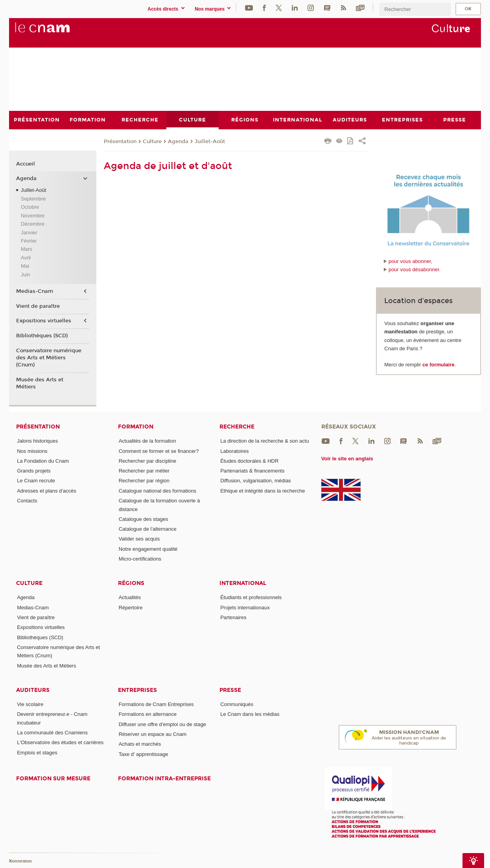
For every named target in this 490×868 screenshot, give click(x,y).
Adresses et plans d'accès (47, 490)
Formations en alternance (148, 714)
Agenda (178, 141)
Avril (26, 257)
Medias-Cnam (35, 291)
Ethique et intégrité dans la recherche (262, 490)
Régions (131, 583)
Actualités (130, 597)
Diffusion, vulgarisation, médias (256, 481)
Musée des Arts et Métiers (40, 383)
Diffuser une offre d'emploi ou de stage (162, 724)
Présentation (120, 141)
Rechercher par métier (144, 471)
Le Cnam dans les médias (250, 714)
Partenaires (233, 617)
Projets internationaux (245, 607)
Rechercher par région (144, 481)
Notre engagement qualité (148, 549)
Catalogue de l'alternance (148, 529)
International (243, 583)
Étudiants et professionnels (251, 597)
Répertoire (131, 607)
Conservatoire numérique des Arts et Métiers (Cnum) (49, 357)
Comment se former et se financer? (159, 451)
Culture (152, 141)
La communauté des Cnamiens (52, 733)
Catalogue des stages (144, 519)
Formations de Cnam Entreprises (156, 704)
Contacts (27, 501)
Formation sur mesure (53, 779)
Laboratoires (234, 451)
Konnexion (20, 861)
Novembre (33, 215)
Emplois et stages (37, 752)
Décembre (33, 224)
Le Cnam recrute (36, 481)
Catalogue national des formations (157, 490)
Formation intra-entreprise (164, 779)
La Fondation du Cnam (43, 461)
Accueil (26, 164)
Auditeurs (33, 690)
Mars (27, 249)
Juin (26, 274)
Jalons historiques (37, 441)
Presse (230, 690)
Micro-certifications (140, 559)
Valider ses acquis (139, 539)
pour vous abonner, (410, 261)
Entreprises (137, 690)
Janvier (29, 232)
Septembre (33, 198)
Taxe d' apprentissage (144, 754)
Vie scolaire (30, 704)
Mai (25, 266)
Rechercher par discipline (148, 461)
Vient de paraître (38, 306)
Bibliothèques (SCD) (42, 336)
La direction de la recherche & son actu (264, 441)
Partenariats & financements (252, 471)
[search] (415, 9)
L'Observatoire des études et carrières (60, 742)
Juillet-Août (210, 141)
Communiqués (237, 704)
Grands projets (34, 471)
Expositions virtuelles (44, 321)
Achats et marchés (140, 744)
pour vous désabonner (414, 269)
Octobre (30, 207)
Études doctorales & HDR (249, 461)
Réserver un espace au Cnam (153, 734)
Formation (136, 427)
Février (29, 241)
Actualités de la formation (147, 441)
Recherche (237, 427)
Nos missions (32, 451)
